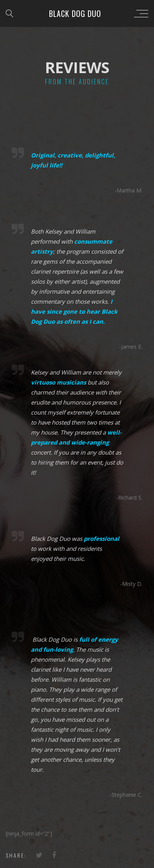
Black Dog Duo (75, 13)
